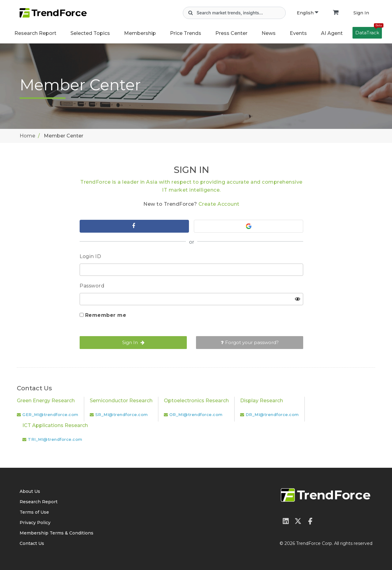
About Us (30, 491)
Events (298, 33)
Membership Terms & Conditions (57, 533)
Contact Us (32, 543)
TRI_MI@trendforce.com (55, 439)
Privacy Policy (35, 523)
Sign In (361, 13)
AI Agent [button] (332, 33)
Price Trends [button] (186, 33)
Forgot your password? (250, 342)
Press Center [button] (231, 33)
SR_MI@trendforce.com (122, 414)
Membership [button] (140, 33)
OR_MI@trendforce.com (196, 414)
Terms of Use (34, 512)
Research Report (35, 33)
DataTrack (369, 31)
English (307, 13)
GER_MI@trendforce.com (50, 414)
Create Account (219, 204)
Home (27, 136)
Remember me (106, 315)
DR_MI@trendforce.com (272, 414)
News (269, 33)
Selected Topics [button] (90, 33)
